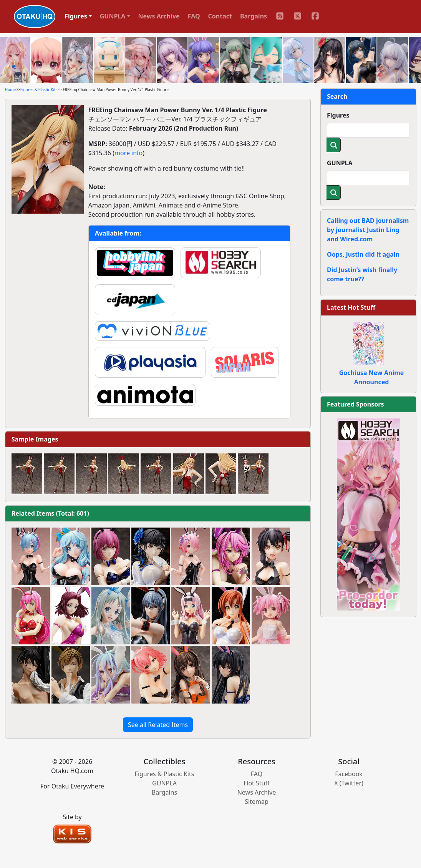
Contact (220, 16)
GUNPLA (340, 163)
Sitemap (257, 802)
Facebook (349, 774)
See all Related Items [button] (158, 725)
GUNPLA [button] (113, 16)
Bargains (254, 16)
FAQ (194, 16)
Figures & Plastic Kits (39, 90)
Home (10, 90)
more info (128, 153)
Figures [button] (76, 16)
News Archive (159, 16)
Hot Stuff (257, 783)
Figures (338, 115)
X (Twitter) (349, 783)
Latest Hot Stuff (351, 307)
